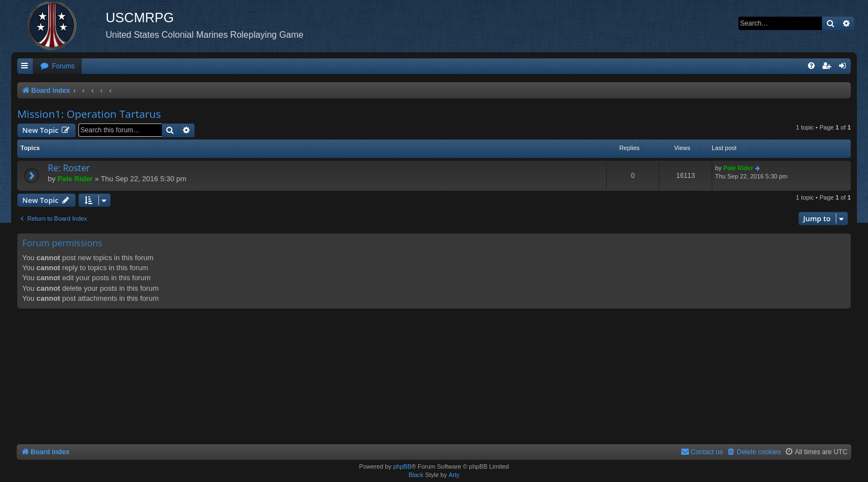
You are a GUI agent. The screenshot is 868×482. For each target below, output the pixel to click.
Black (416, 475)
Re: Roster (69, 168)
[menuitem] (57, 66)
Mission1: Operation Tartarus (89, 114)
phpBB (402, 466)
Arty (454, 475)
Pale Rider (75, 179)
